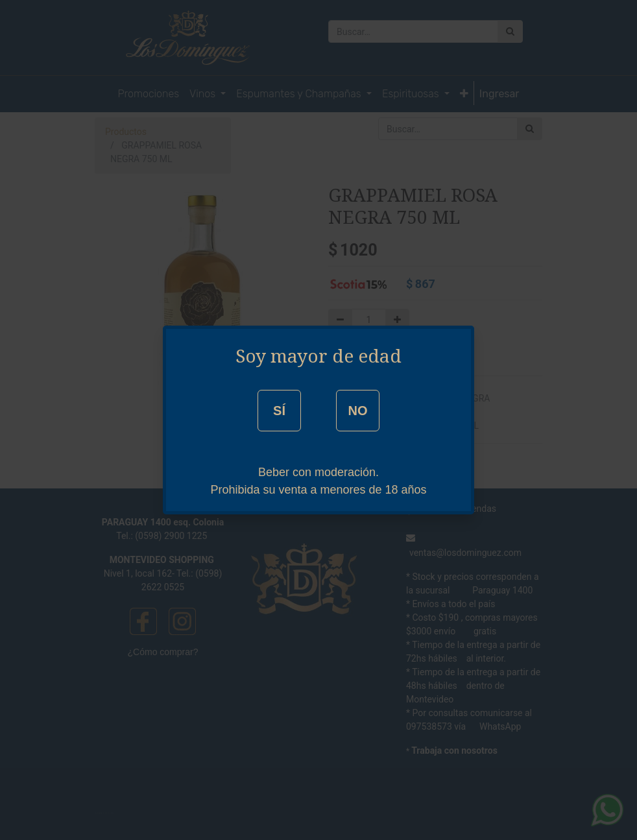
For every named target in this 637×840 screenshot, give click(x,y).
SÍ (279, 411)
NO (357, 411)
